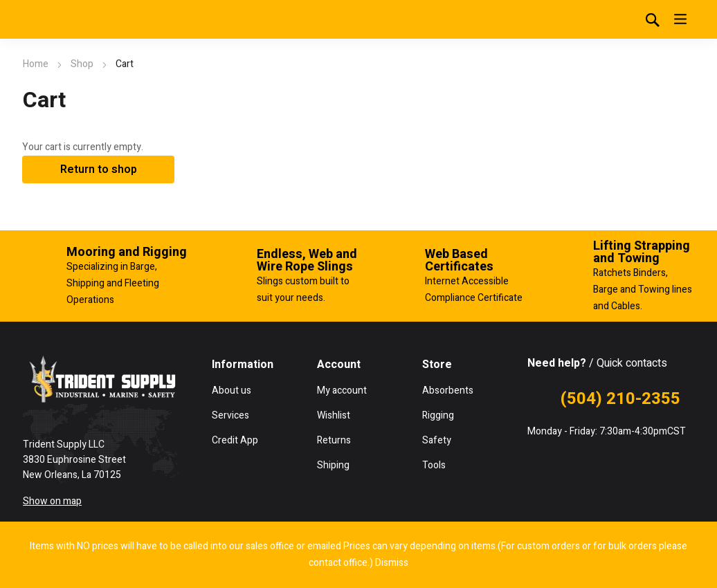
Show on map (52, 501)
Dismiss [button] (392, 563)
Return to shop (99, 169)
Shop (82, 64)
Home (36, 64)
